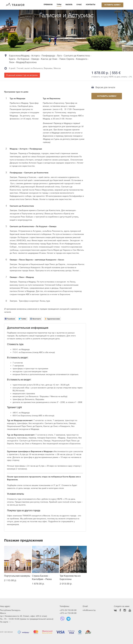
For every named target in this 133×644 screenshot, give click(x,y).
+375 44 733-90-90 (68, 613)
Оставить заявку (112, 5)
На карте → (5, 622)
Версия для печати (103, 87)
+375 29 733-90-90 (68, 610)
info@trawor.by (89, 610)
